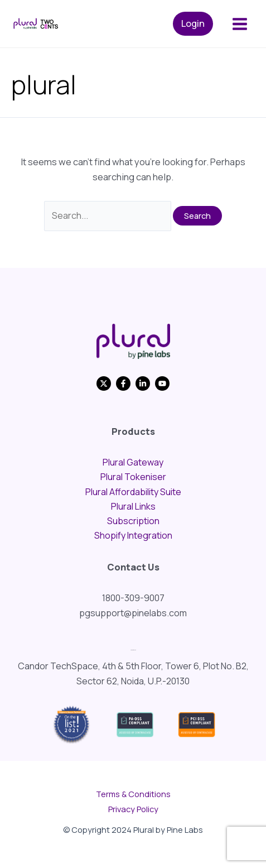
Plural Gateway (133, 462)
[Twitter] (104, 383)
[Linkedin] (143, 383)
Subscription (133, 521)
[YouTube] (162, 383)
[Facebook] (123, 383)
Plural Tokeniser (133, 477)
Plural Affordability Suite (133, 492)
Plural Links (133, 506)
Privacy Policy (133, 809)
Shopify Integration (133, 535)
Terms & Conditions (133, 794)
